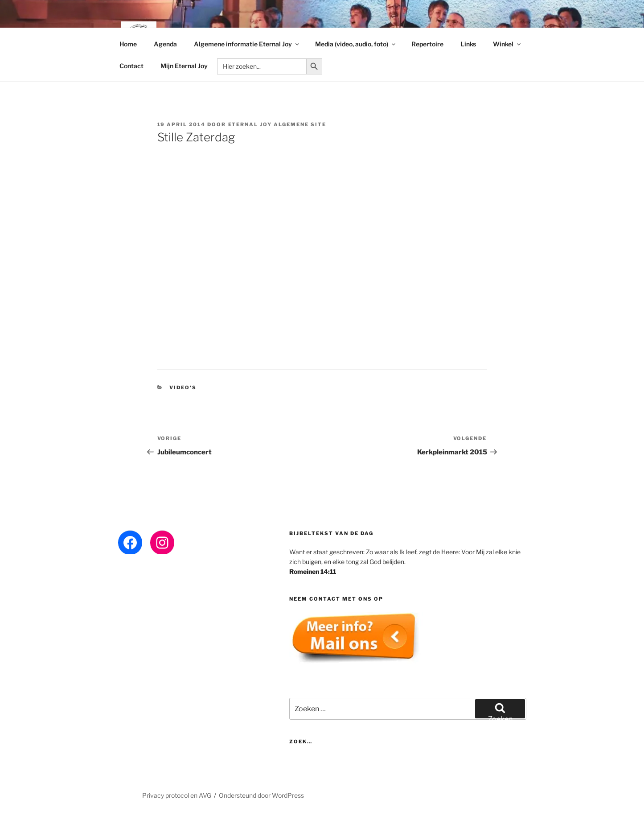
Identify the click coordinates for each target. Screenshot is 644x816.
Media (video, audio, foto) (356, 44)
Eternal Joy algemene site (277, 124)
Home (128, 44)
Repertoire (427, 44)
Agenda (165, 44)
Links (468, 44)
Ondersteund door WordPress (261, 795)
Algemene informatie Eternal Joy (247, 44)
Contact (131, 66)
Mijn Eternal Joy (184, 66)
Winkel (507, 44)
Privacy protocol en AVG (177, 795)
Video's (183, 387)
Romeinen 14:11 (313, 571)
